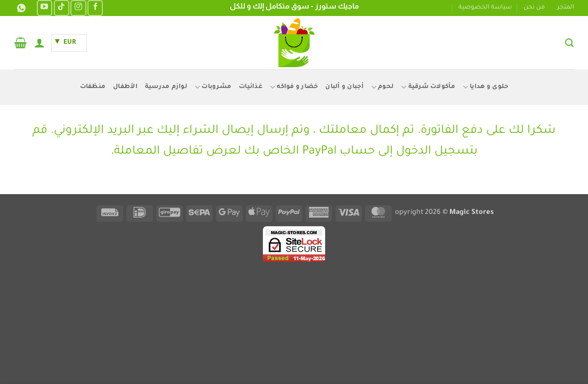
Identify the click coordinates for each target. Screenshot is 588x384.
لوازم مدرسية (166, 87)
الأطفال (125, 87)
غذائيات (251, 87)
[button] (569, 43)
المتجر (566, 8)
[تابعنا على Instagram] (78, 8)
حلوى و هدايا (486, 87)
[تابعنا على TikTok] (62, 8)
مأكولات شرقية (428, 87)
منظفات (93, 87)
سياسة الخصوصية (485, 8)
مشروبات (213, 87)
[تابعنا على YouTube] (45, 8)
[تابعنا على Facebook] (95, 8)
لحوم (382, 87)
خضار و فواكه (294, 87)
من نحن (534, 8)
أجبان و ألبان (344, 87)
